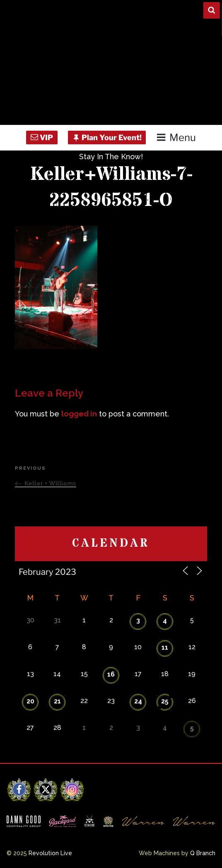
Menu (176, 137)
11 (165, 647)
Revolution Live (50, 853)
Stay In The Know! (111, 157)
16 (111, 674)
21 (57, 701)
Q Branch (203, 853)
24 (138, 701)
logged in (79, 414)
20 (30, 701)
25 (165, 701)
